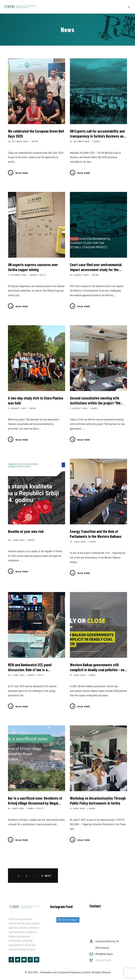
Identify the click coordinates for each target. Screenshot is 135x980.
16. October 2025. (81, 141)
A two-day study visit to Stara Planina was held (36, 400)
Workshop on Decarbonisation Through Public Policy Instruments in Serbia (98, 801)
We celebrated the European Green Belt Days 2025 (36, 134)
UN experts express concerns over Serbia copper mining (33, 267)
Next (48, 876)
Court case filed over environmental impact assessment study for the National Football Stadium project (96, 267)
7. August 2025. (79, 408)
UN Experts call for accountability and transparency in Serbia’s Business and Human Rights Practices (98, 134)
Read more (22, 173)
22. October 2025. (19, 141)
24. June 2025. (17, 675)
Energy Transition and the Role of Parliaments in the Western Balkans (96, 534)
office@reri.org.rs (104, 954)
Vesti (43, 275)
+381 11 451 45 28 (103, 960)
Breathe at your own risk (26, 531)
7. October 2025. (18, 275)
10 (43, 875)
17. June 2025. (78, 675)
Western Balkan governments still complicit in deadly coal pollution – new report (98, 667)
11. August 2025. (18, 408)
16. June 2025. (17, 808)
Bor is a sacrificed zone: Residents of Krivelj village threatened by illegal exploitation (35, 801)
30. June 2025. (17, 540)
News (35, 141)
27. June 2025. (79, 542)
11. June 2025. (78, 808)
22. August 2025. (80, 275)
